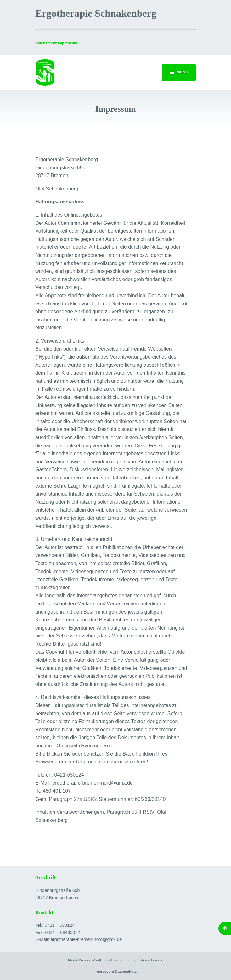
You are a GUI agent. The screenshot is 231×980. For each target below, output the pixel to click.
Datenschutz (46, 43)
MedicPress (78, 960)
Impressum (104, 972)
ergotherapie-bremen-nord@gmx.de (86, 939)
